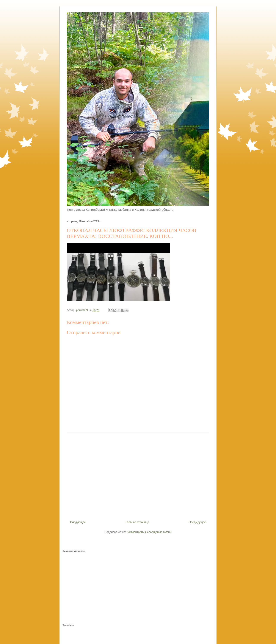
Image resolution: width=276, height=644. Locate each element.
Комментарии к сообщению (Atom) (149, 532)
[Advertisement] (138, 475)
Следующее (78, 522)
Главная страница (137, 522)
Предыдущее (197, 522)
